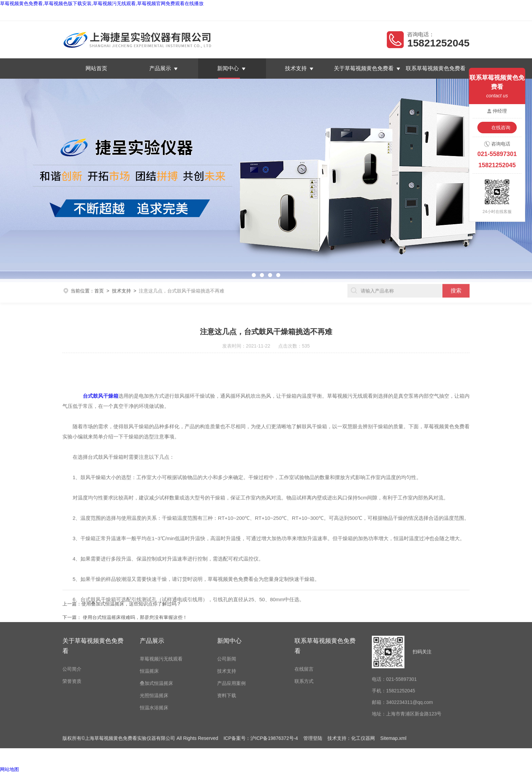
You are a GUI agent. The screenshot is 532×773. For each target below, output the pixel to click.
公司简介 (72, 584)
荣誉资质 (72, 596)
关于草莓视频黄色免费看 (364, 68)
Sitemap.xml (393, 653)
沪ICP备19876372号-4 (274, 653)
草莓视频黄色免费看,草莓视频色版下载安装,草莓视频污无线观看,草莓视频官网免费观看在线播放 (102, 3)
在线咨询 (501, 128)
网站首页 (96, 68)
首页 (99, 275)
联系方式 (304, 596)
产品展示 (160, 68)
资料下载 (227, 610)
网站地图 (9, 769)
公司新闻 (227, 574)
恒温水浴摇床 (154, 622)
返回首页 (371, 14)
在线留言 (397, 14)
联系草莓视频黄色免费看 (440, 14)
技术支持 (296, 68)
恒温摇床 (149, 586)
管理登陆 (313, 653)
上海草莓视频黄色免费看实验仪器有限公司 (135, 14)
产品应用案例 (231, 598)
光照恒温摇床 (154, 610)
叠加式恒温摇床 (156, 598)
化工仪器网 (363, 653)
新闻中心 (228, 68)
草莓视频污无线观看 (161, 574)
